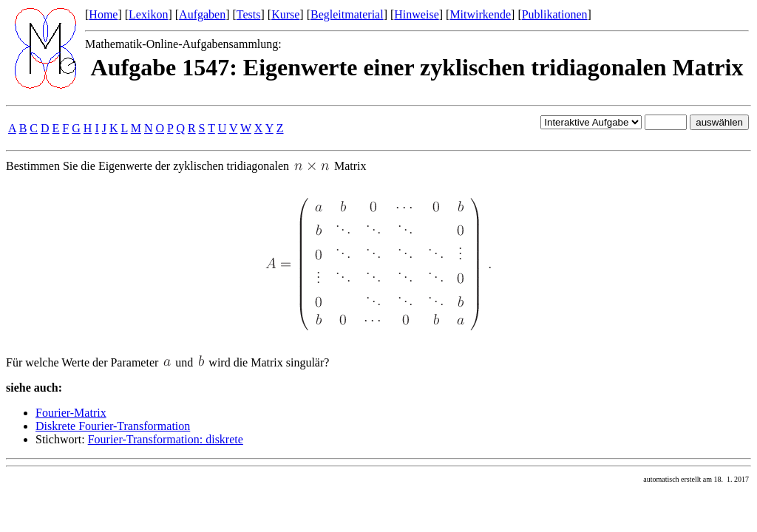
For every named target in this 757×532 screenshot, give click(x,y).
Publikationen (555, 14)
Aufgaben (202, 14)
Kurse (285, 14)
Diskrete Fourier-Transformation (113, 426)
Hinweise (416, 14)
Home (103, 14)
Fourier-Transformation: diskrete (166, 439)
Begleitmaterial (347, 14)
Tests (249, 14)
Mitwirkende (480, 14)
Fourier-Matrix (71, 413)
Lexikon (148, 14)
